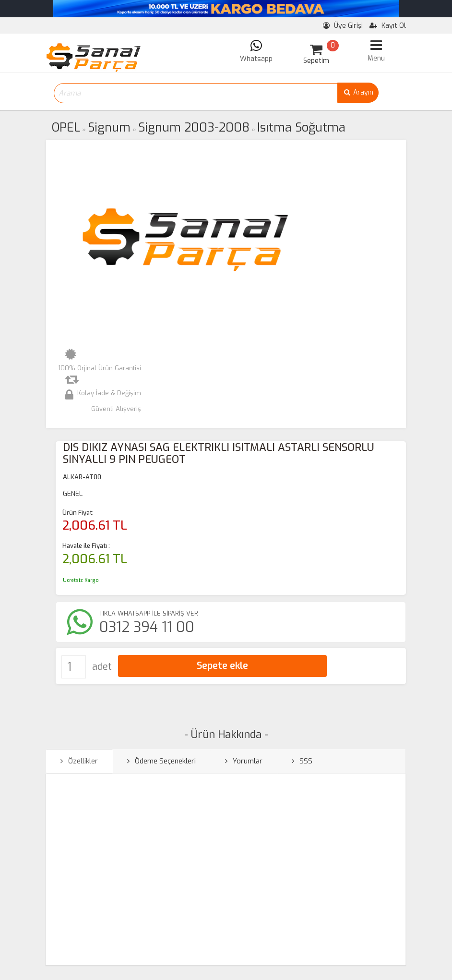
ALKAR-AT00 (82, 477)
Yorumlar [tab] (244, 761)
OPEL (66, 127)
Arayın (358, 92)
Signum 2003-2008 (194, 127)
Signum (109, 127)
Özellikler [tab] (79, 761)
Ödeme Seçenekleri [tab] (161, 761)
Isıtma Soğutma (301, 127)
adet (102, 667)
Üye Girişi (343, 26)
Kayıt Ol (388, 26)
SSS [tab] (302, 761)
